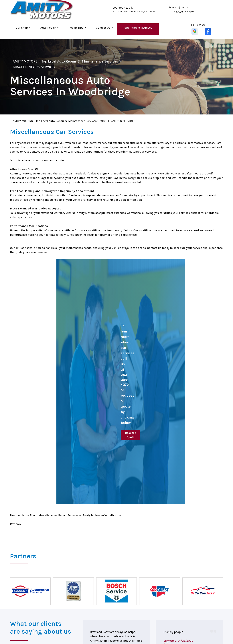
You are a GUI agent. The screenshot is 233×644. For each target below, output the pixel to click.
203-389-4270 (121, 8)
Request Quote (130, 435)
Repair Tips (76, 28)
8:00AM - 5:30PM (184, 12)
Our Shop (22, 28)
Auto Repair (48, 28)
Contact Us (103, 28)
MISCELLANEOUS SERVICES (34, 67)
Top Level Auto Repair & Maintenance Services (80, 61)
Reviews (15, 524)
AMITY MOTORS (25, 61)
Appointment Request (137, 28)
